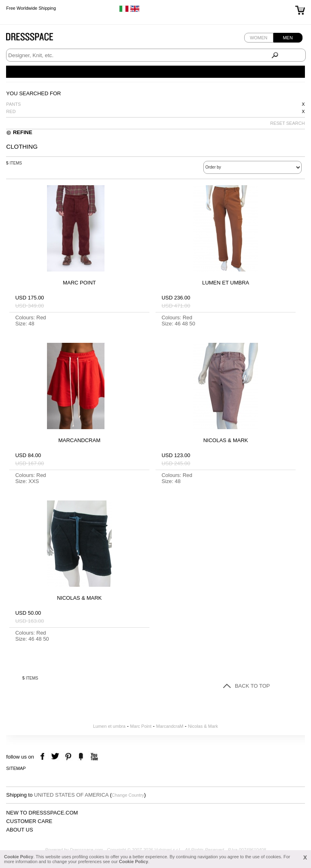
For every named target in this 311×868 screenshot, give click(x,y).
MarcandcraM (170, 726)
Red (11, 111)
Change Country (128, 795)
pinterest (68, 757)
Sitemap (16, 768)
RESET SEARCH (287, 123)
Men (288, 38)
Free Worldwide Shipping (31, 8)
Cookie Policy (19, 857)
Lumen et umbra (109, 726)
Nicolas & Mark (203, 726)
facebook (44, 757)
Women (259, 38)
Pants (13, 104)
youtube (93, 757)
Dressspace (37, 39)
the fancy (81, 757)
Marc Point (141, 726)
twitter (56, 757)
